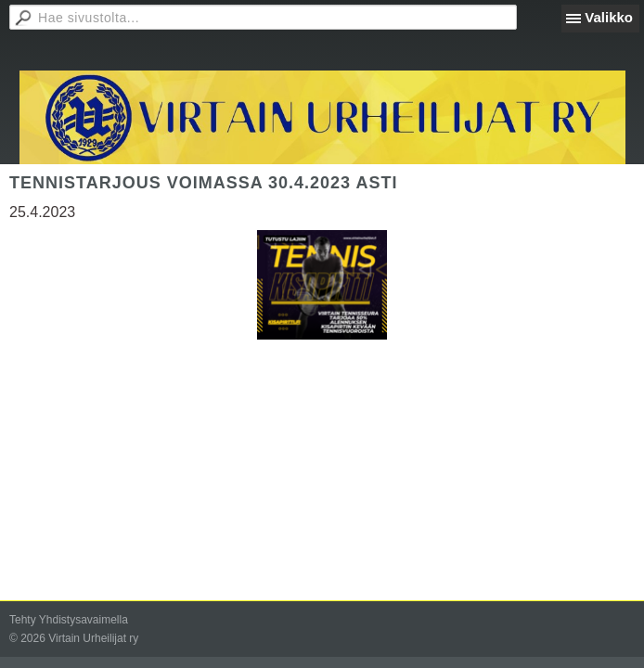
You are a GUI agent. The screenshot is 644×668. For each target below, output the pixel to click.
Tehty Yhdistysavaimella (69, 620)
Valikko (609, 17)
